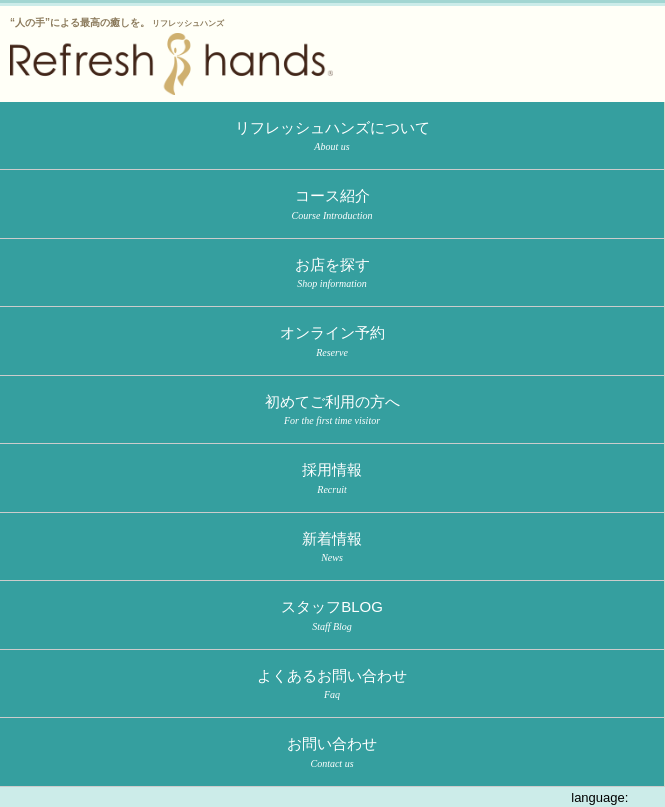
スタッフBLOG (332, 616)
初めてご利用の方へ (332, 411)
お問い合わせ (332, 753)
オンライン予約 (332, 342)
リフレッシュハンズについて (332, 137)
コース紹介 (332, 205)
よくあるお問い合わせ (332, 685)
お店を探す (332, 274)
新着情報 (332, 548)
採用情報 (332, 479)
